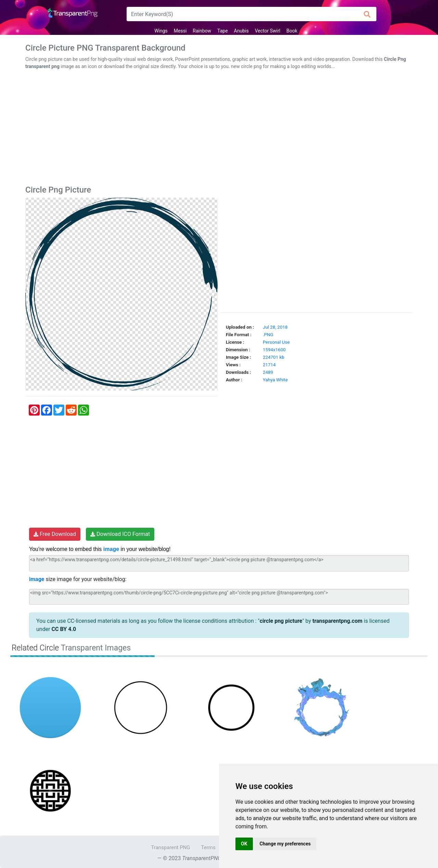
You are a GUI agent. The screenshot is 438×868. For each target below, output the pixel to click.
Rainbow (202, 31)
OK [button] (244, 844)
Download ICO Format (120, 534)
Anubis (241, 31)
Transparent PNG (170, 847)
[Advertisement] (219, 129)
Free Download (55, 534)
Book (292, 31)
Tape (222, 31)
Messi (180, 31)
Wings (161, 31)
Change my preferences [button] (285, 844)
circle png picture (281, 621)
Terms (208, 847)
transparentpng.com (337, 621)
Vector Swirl (268, 31)
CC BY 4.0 (64, 629)
